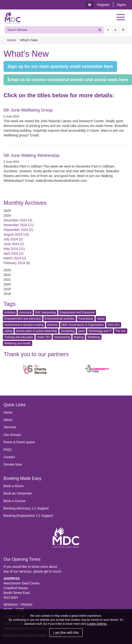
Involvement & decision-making (24, 325)
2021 (7, 280)
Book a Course (15, 501)
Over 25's (114, 325)
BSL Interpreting (45, 313)
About (8, 420)
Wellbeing (94, 337)
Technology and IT (100, 331)
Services (10, 427)
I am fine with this (66, 633)
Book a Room (14, 486)
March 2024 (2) (15, 258)
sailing (8, 331)
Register (103, 5)
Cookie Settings (97, 624)
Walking (79, 337)
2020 (7, 284)
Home (11, 40)
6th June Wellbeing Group (28, 110)
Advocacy (25, 313)
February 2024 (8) (17, 263)
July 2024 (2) (13, 239)
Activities (10, 313)
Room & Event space (19, 442)
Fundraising (86, 319)
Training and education (19, 337)
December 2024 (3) (18, 220)
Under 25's (44, 337)
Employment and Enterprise (77, 313)
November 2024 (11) (19, 225)
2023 (7, 270)
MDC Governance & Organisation (83, 325)
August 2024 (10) (16, 234)
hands (101, 319)
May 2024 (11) (14, 249)
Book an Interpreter (18, 493)
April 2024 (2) (13, 253)
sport (81, 331)
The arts (121, 331)
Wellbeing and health (18, 343)
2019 (7, 289)
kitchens (53, 325)
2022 (7, 275)
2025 (7, 211)
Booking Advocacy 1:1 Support (26, 508)
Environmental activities (60, 319)
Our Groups (12, 435)
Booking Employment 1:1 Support (28, 516)
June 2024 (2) (14, 244)
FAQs (8, 449)
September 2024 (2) (18, 230)
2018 (7, 294)
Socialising (68, 331)
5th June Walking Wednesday (32, 155)
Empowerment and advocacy (23, 319)
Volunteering (62, 337)
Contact (9, 457)
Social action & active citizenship (37, 331)
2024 (7, 215)
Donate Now (13, 464)
